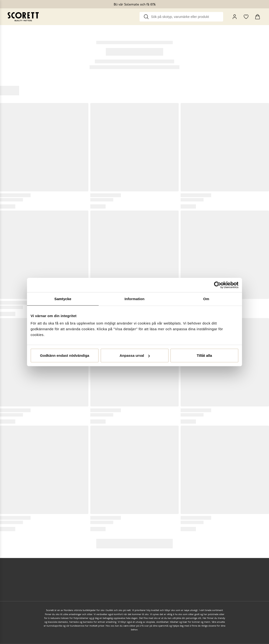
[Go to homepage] (23, 17)
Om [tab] (206, 299)
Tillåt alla (204, 355)
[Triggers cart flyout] (258, 17)
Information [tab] (134, 299)
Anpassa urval (135, 355)
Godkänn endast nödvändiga (65, 355)
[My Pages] (235, 17)
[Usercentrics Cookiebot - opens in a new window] (218, 285)
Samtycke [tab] (63, 299)
